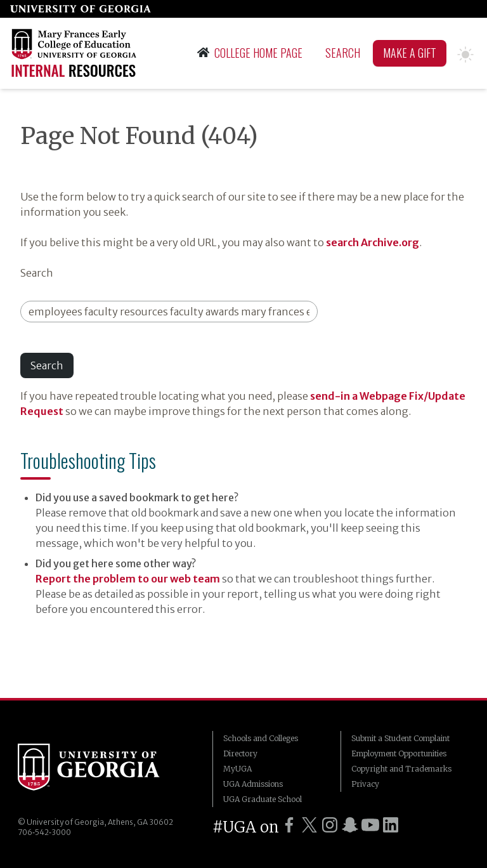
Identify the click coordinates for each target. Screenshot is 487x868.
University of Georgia (89, 769)
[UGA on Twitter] (309, 825)
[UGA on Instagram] (330, 825)
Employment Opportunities (399, 753)
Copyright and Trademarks (401, 769)
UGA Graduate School (263, 799)
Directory (240, 753)
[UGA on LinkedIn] (391, 825)
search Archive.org (373, 242)
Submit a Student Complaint (400, 738)
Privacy (365, 784)
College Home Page (250, 53)
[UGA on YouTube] (370, 825)
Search (343, 53)
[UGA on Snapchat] (350, 825)
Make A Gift (410, 53)
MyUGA (237, 769)
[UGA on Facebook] (289, 825)
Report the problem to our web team (128, 579)
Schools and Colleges (261, 738)
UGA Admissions (253, 784)
